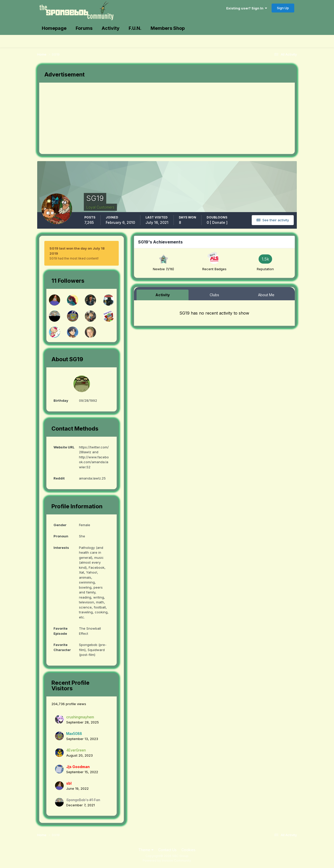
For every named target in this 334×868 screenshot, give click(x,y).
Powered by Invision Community (167, 860)
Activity (111, 28)
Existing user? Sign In (247, 8)
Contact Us (167, 850)
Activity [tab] (163, 295)
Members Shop (168, 28)
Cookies (188, 850)
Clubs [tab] (214, 295)
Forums (84, 28)
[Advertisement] (132, 118)
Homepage (54, 28)
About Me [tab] (266, 295)
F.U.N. (135, 28)
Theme (146, 850)
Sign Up (283, 8)
